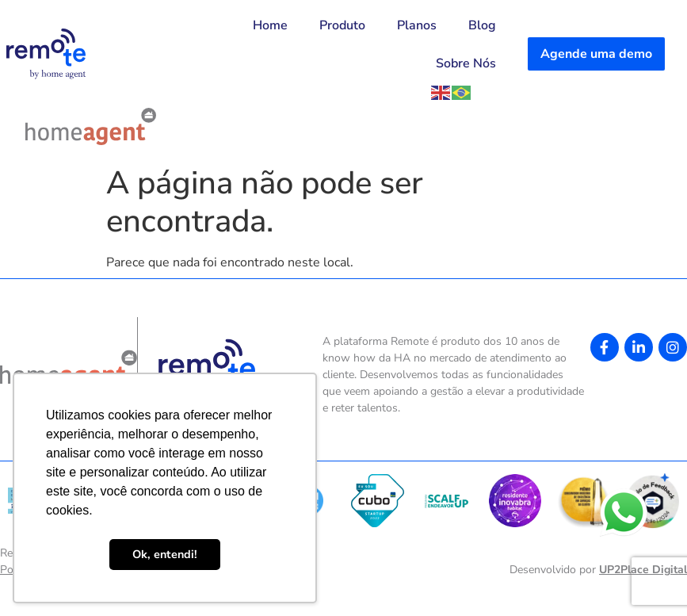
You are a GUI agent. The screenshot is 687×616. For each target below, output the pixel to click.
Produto (342, 25)
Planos (417, 25)
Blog (482, 25)
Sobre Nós (466, 63)
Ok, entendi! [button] (165, 554)
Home (270, 25)
